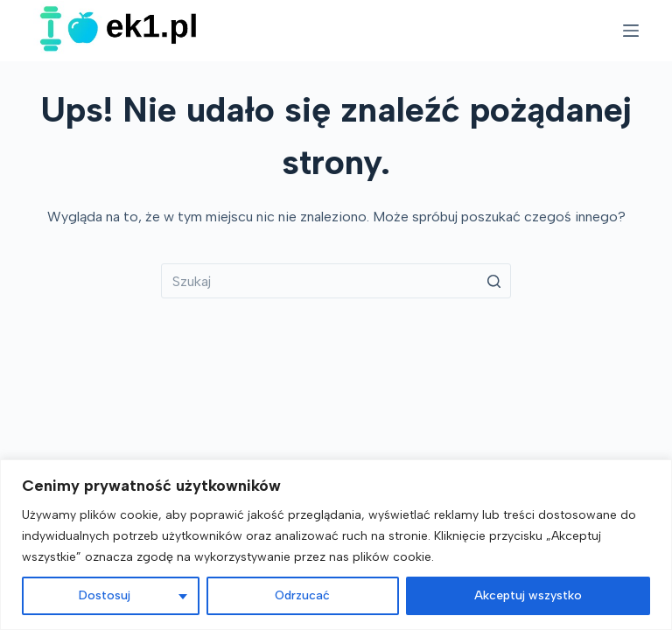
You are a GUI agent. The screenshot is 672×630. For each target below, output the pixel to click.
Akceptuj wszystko (528, 595)
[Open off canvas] (631, 31)
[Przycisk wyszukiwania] (493, 281)
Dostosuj (105, 595)
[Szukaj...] (336, 281)
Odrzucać (302, 595)
